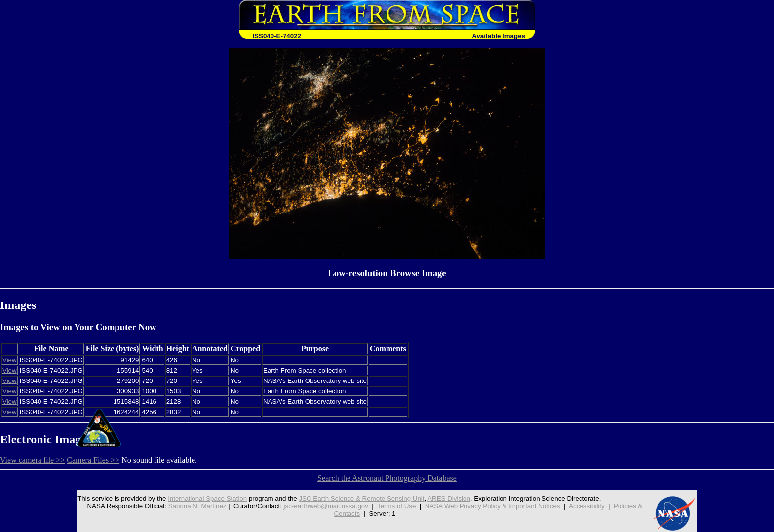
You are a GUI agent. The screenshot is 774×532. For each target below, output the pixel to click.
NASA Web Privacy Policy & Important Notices (493, 506)
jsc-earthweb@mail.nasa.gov (326, 506)
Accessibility (587, 506)
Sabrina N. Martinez (197, 506)
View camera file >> (32, 460)
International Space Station (207, 499)
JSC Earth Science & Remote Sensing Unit (361, 499)
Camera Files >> (93, 460)
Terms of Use (397, 506)
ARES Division (449, 499)
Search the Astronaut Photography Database (387, 478)
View (10, 360)
